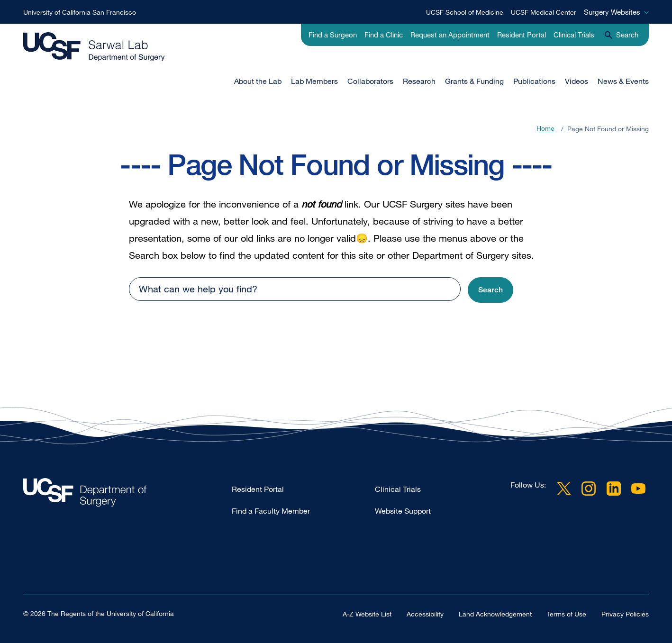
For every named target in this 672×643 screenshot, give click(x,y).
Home (545, 129)
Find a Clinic (384, 35)
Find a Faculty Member (271, 511)
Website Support (403, 511)
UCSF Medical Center (544, 12)
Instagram (589, 489)
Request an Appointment (450, 35)
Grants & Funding (474, 81)
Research (419, 81)
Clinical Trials (574, 35)
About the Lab (258, 81)
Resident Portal (522, 35)
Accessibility (425, 613)
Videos (577, 81)
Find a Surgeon (333, 35)
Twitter (564, 489)
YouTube (638, 489)
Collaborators (370, 81)
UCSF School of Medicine (465, 12)
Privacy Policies (625, 613)
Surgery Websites (612, 12)
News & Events (623, 81)
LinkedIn (614, 489)
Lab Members (314, 81)
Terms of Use (567, 613)
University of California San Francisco (80, 12)
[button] (490, 290)
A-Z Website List (367, 613)
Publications (534, 81)
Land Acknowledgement (495, 613)
